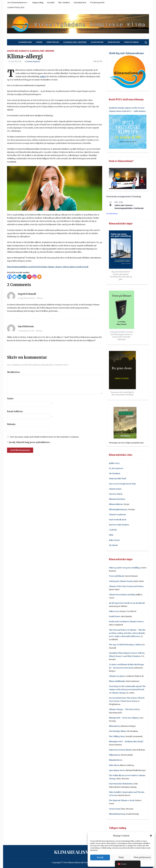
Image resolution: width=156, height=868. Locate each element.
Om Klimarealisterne (17, 3)
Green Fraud (115, 809)
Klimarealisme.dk (77, 852)
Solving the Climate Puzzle (121, 581)
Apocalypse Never (117, 770)
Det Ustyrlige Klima (117, 731)
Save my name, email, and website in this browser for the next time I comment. (44, 437)
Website (11, 424)
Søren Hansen (33, 61)
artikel (43, 77)
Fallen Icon (114, 611)
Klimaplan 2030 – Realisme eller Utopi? (126, 742)
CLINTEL (113, 530)
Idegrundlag (38, 3)
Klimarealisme (25, 42)
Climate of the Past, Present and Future (126, 586)
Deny (121, 857)
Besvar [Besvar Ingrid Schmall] (40, 298)
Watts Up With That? (118, 479)
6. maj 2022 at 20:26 (26, 298)
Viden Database (131, 42)
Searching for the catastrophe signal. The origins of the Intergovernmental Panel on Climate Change (127, 689)
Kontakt (51, 3)
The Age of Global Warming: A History (126, 645)
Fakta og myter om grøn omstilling (124, 568)
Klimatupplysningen (118, 509)
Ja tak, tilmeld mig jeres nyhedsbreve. (29, 442)
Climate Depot (115, 489)
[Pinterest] (29, 277)
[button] (151, 836)
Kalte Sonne (114, 540)
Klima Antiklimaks (117, 681)
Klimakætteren (116, 760)
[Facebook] (10, 277)
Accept (100, 857)
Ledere (39, 42)
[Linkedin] (19, 277)
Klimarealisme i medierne (75, 42)
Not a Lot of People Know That (122, 484)
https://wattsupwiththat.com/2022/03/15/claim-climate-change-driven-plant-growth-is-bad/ (48, 267)
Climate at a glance (117, 676)
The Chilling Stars (117, 736)
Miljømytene (115, 755)
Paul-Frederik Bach (118, 520)
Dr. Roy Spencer (116, 468)
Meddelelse (13, 372)
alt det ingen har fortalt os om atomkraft (127, 603)
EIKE (111, 535)
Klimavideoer (97, 42)
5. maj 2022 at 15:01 (26, 331)
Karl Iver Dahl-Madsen (119, 525)
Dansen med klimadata (18, 51)
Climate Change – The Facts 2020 (124, 709)
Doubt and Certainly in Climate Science (126, 622)
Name (10, 398)
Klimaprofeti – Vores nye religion (124, 718)
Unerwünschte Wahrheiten (121, 784)
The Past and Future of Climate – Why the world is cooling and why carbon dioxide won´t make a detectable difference (127, 633)
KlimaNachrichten (117, 499)
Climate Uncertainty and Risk (122, 595)
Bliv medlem (64, 3)
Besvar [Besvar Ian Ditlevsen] (39, 331)
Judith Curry (114, 463)
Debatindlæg (53, 42)
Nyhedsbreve (80, 3)
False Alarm (114, 765)
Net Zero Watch (116, 494)
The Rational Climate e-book (122, 800)
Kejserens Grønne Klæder (120, 750)
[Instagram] (34, 277)
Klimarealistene (116, 504)
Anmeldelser (114, 42)
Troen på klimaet (117, 576)
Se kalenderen (112, 214)
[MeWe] (24, 277)
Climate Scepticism (117, 515)
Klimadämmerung (117, 814)
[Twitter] (14, 277)
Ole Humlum (115, 473)
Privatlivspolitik (97, 3)
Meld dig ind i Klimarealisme (126, 53)
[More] (39, 277)
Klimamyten (114, 726)
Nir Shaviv (113, 545)
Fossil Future (115, 616)
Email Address (15, 411)
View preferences (142, 857)
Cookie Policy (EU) (16, 7)
